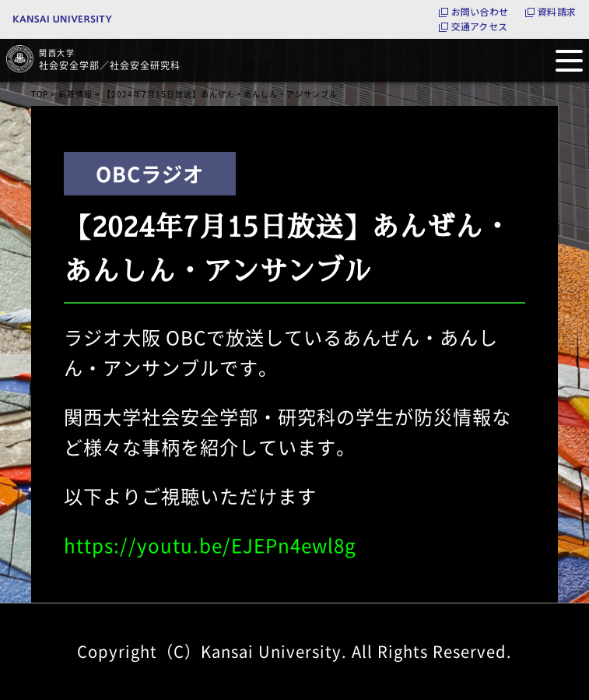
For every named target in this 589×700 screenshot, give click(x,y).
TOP (40, 94)
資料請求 (557, 12)
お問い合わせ (480, 12)
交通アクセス (479, 26)
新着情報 (75, 94)
